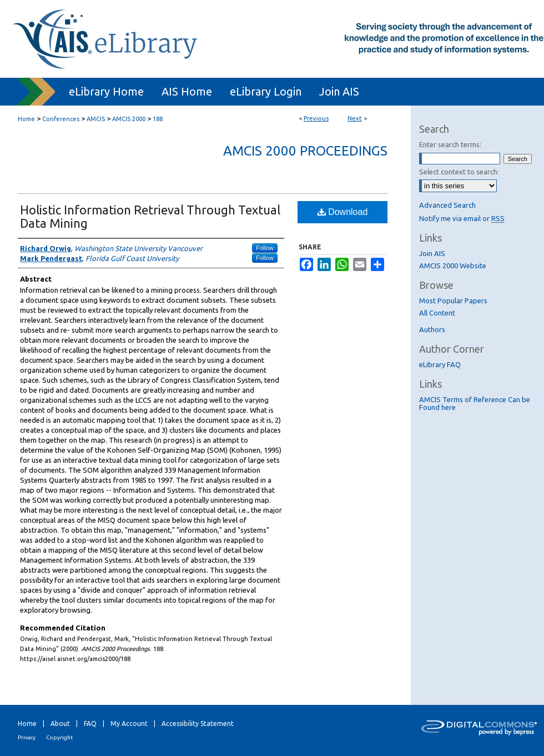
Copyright (59, 737)
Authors (432, 329)
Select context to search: (459, 172)
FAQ (90, 724)
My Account (129, 724)
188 (158, 119)
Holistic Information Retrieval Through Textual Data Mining (150, 216)
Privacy (27, 737)
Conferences (61, 119)
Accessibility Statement (198, 724)
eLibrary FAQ (440, 364)
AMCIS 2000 (129, 119)
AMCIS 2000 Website (453, 266)
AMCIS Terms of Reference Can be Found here (475, 403)
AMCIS (96, 119)
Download (343, 212)
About (60, 724)
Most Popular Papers (453, 301)
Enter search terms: (450, 144)
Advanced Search (447, 205)
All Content (437, 313)
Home (26, 119)
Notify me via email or (462, 218)
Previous (316, 118)
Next (355, 118)
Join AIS (432, 253)
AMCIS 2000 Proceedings (305, 151)
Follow (265, 248)
